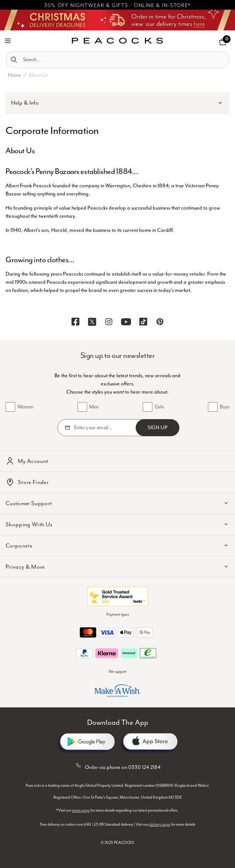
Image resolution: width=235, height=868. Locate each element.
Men (94, 407)
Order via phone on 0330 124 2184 (118, 766)
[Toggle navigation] (8, 40)
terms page (81, 811)
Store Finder (33, 482)
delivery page (160, 825)
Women (25, 407)
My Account (33, 461)
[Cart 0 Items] (223, 42)
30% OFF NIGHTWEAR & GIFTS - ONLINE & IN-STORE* (118, 6)
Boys (225, 407)
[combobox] (118, 60)
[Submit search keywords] (14, 60)
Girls (159, 407)
